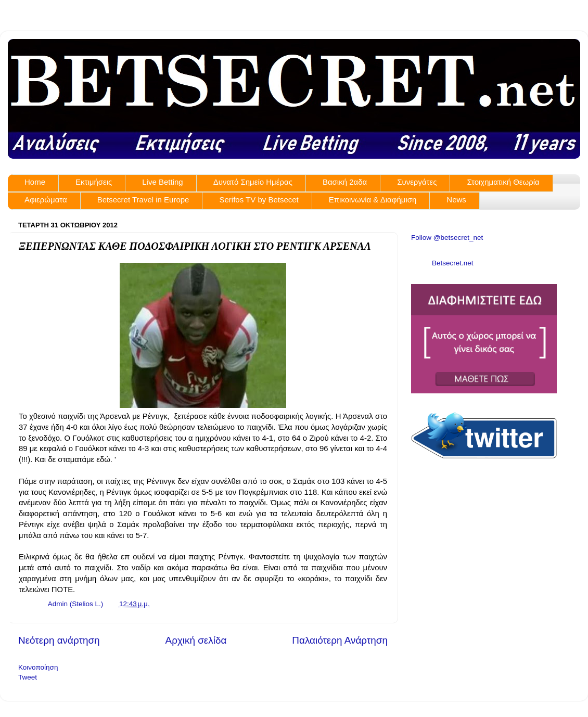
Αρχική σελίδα (196, 640)
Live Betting (162, 182)
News (456, 200)
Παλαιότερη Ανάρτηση (340, 640)
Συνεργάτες (417, 182)
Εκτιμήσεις (94, 182)
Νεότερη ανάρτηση (59, 640)
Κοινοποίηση (38, 667)
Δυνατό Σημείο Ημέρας (253, 182)
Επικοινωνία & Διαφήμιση (373, 200)
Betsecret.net (453, 263)
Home (35, 182)
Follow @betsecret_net (447, 238)
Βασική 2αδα (345, 182)
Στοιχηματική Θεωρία (503, 182)
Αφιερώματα (46, 200)
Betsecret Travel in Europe (143, 200)
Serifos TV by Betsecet (259, 200)
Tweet (28, 677)
